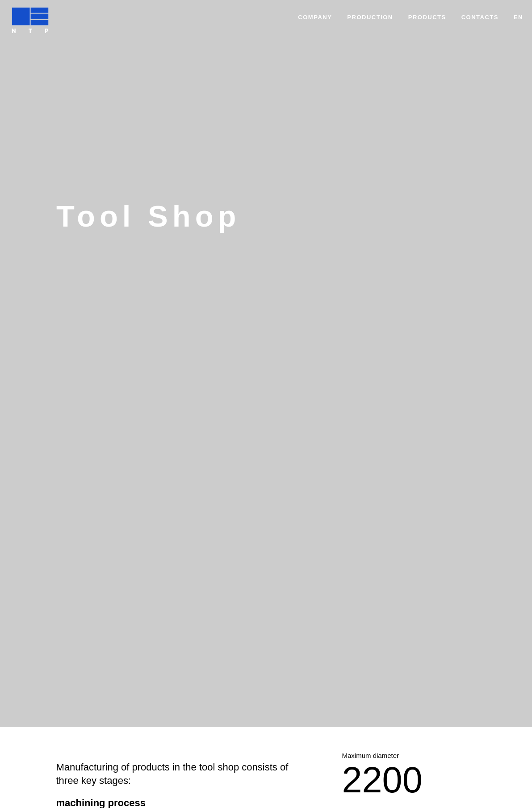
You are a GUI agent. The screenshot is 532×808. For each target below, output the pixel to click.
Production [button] (370, 17)
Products (427, 17)
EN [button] (518, 17)
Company (315, 17)
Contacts (480, 17)
